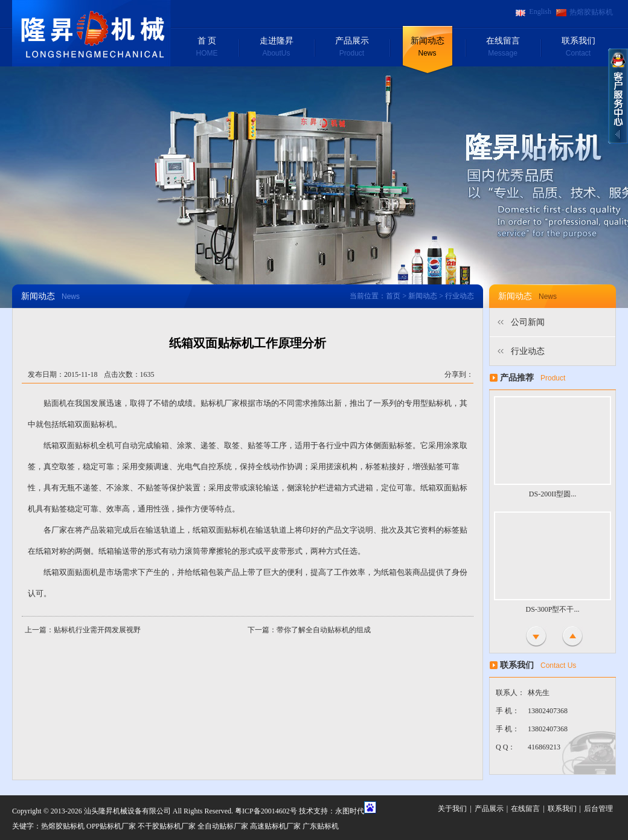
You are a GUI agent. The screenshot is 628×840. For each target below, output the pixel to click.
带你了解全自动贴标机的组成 (324, 630)
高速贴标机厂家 (275, 826)
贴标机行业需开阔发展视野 (97, 630)
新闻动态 (427, 48)
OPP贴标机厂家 (111, 826)
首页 (393, 296)
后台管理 (598, 809)
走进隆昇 (276, 48)
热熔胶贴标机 (591, 12)
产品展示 (352, 48)
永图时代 (350, 811)
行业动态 (528, 351)
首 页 (207, 48)
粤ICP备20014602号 (266, 811)
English (540, 11)
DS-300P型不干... (552, 609)
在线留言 (503, 48)
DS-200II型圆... (553, 494)
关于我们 (452, 809)
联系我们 (578, 48)
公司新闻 (528, 322)
